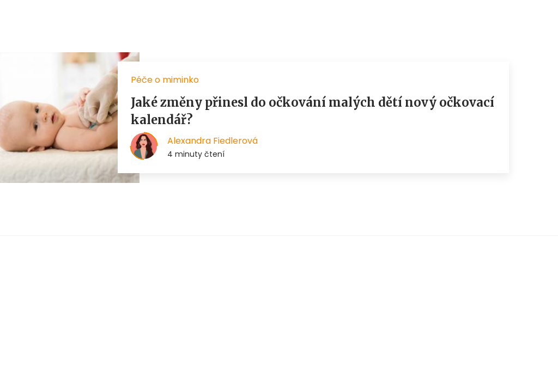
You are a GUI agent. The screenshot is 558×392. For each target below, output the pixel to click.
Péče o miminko (165, 80)
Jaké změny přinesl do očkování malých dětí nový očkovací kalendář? (313, 111)
